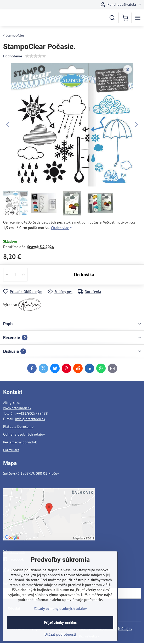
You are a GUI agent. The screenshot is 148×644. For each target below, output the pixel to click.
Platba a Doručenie (18, 426)
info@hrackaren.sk (30, 419)
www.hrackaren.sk (17, 408)
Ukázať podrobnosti (60, 641)
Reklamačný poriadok (20, 442)
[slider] (36, 56)
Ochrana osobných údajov (24, 434)
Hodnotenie (13, 56)
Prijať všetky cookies (60, 630)
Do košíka (84, 275)
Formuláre (11, 450)
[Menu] (138, 18)
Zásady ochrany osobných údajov (60, 616)
